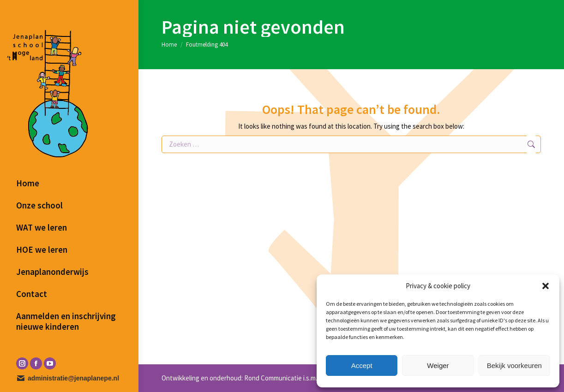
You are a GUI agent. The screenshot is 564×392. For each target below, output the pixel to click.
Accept (362, 365)
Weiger (438, 365)
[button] (546, 286)
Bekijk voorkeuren (514, 365)
